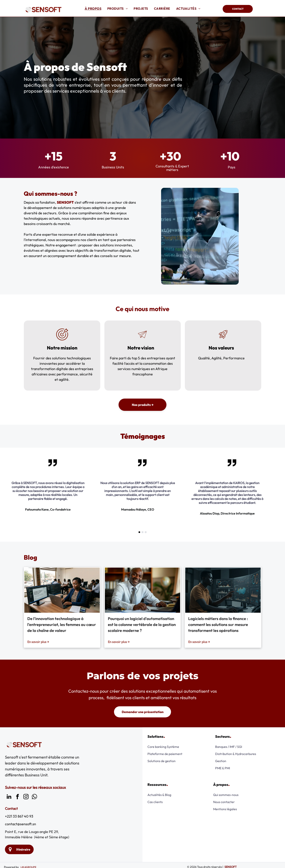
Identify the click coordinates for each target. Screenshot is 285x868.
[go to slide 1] (139, 532)
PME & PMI (223, 768)
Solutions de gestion (161, 761)
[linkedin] (9, 797)
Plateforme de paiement (165, 754)
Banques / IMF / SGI (229, 747)
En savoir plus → (38, 642)
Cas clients (155, 802)
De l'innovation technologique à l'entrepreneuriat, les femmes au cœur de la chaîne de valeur (62, 624)
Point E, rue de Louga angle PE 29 (31, 832)
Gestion (221, 761)
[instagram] (26, 797)
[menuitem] (93, 9)
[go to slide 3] (146, 532)
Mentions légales (225, 809)
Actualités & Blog (159, 795)
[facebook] (17, 797)
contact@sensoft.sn (20, 824)
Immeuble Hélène (19, 837)
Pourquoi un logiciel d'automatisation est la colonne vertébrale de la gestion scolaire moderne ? (142, 624)
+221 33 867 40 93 (19, 816)
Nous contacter (224, 802)
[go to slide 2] (142, 532)
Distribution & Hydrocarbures (236, 754)
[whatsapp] (34, 797)
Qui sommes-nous (226, 795)
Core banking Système (163, 747)
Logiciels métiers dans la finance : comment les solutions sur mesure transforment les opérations (218, 624)
